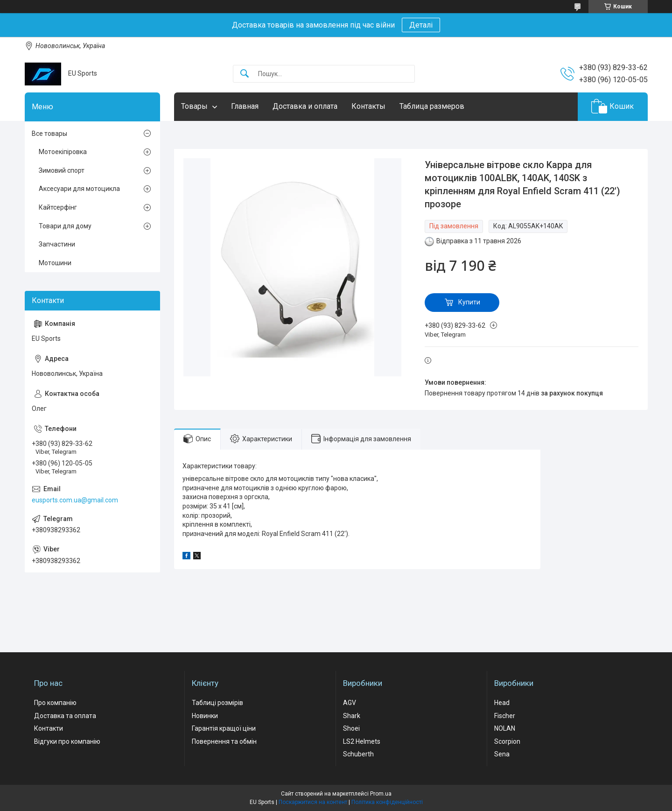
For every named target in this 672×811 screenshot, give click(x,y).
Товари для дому (65, 226)
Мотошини (55, 263)
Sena (502, 754)
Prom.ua (381, 794)
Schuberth (358, 754)
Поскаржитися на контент (313, 802)
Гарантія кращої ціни (224, 728)
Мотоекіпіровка (63, 152)
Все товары (49, 134)
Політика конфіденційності (387, 802)
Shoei (351, 728)
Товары (194, 106)
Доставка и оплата (305, 106)
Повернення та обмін (224, 741)
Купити (469, 302)
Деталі (421, 25)
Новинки (205, 716)
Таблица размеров (432, 106)
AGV (350, 703)
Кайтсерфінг (58, 207)
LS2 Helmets (362, 741)
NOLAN (505, 728)
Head (502, 703)
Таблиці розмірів (217, 703)
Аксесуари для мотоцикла (79, 189)
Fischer (505, 716)
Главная (245, 106)
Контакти (49, 728)
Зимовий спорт (62, 170)
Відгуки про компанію (67, 741)
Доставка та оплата (65, 716)
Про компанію (55, 703)
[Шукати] (245, 74)
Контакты (368, 106)
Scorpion (507, 741)
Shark (352, 716)
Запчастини (57, 244)
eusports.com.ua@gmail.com (75, 500)
